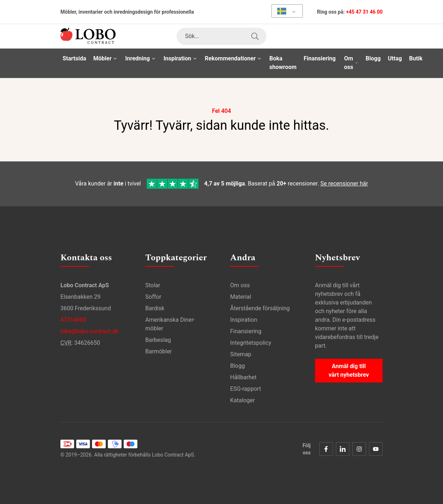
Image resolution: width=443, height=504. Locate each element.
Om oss (240, 285)
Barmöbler (159, 351)
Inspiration (244, 319)
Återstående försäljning (260, 308)
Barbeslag (158, 340)
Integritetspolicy (251, 342)
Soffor (153, 296)
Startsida (74, 58)
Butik (416, 58)
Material (241, 296)
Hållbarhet (243, 377)
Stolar (153, 285)
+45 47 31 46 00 (364, 12)
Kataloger (243, 400)
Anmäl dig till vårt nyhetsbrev (349, 370)
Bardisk (155, 308)
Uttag (395, 58)
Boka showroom (283, 63)
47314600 (73, 319)
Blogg (373, 58)
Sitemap (241, 354)
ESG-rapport (246, 388)
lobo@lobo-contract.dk (89, 331)
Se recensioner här (344, 184)
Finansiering (320, 58)
